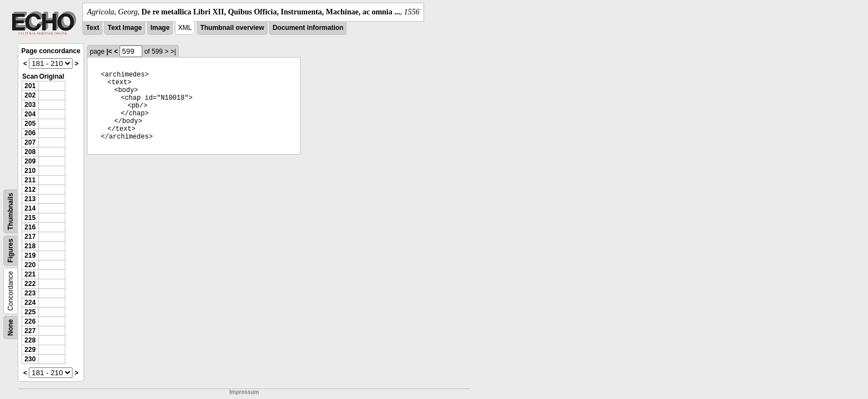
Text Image (125, 28)
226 (30, 321)
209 (30, 161)
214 (30, 208)
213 (30, 199)
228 (30, 340)
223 (30, 293)
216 (30, 227)
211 (30, 180)
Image (160, 28)
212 (30, 190)
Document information (308, 28)
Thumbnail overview (232, 28)
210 (30, 171)
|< (109, 52)
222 (30, 284)
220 (30, 265)
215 (30, 218)
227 (30, 331)
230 (30, 359)
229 (30, 350)
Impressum (244, 392)
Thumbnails (11, 211)
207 (30, 142)
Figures (11, 251)
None (11, 328)
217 (30, 237)
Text (92, 28)
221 (30, 274)
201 (30, 86)
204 (30, 114)
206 (30, 133)
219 (30, 255)
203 (30, 105)
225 (30, 312)
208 (30, 152)
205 (30, 124)
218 (30, 246)
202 (30, 95)
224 (30, 303)
